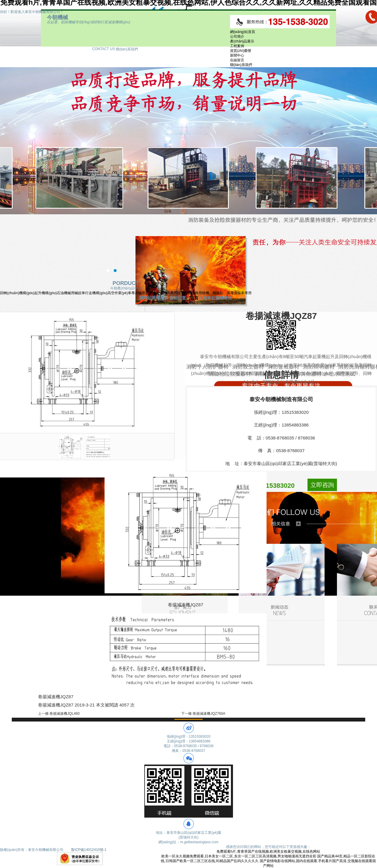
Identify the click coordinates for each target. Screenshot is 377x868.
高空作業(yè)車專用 (123, 293)
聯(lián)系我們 (241, 65)
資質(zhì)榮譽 (241, 51)
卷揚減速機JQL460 (65, 714)
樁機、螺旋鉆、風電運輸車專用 (227, 293)
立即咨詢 (322, 485)
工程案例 (237, 46)
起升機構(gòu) (46, 293)
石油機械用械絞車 (71, 293)
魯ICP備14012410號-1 (89, 850)
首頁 (194, 298)
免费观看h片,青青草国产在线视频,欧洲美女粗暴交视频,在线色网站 (268, 851)
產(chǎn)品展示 (242, 41)
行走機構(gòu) (96, 293)
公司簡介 (237, 37)
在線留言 (237, 60)
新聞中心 (237, 55)
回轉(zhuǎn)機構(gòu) (17, 293)
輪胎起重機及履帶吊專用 (158, 293)
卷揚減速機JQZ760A (209, 714)
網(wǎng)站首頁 (243, 32)
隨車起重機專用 (190, 293)
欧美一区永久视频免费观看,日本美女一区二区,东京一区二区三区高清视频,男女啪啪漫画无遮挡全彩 (239, 856)
